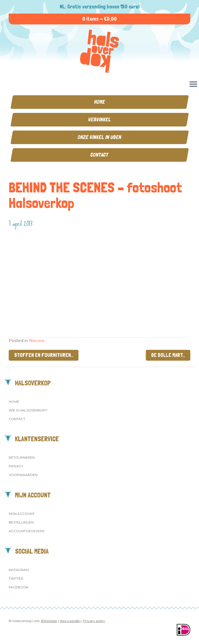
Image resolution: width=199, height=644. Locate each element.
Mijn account (22, 514)
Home (100, 102)
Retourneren (22, 457)
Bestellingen (21, 522)
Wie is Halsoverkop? (28, 410)
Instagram (19, 570)
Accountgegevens (26, 531)
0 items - (100, 19)
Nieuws (37, 340)
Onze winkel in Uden (100, 137)
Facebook (18, 587)
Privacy (16, 466)
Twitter (16, 578)
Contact (100, 155)
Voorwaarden (23, 475)
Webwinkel (100, 120)
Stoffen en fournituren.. (44, 355)
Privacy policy (94, 621)
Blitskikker (49, 621)
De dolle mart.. (168, 355)
